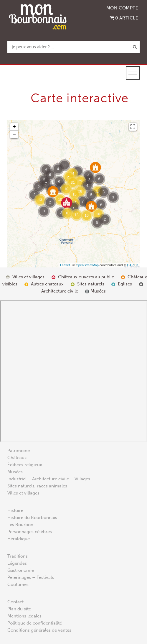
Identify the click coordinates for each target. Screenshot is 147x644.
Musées (15, 472)
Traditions (18, 556)
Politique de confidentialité (35, 623)
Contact (15, 602)
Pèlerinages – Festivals (31, 577)
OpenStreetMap (87, 265)
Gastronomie (21, 570)
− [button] (14, 134)
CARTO (133, 265)
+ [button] (14, 127)
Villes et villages (23, 493)
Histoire (15, 510)
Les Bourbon (20, 525)
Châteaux (17, 458)
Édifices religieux (25, 465)
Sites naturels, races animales (37, 486)
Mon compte (122, 8)
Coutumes (18, 584)
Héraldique (19, 539)
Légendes (17, 563)
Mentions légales (24, 616)
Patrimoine (19, 451)
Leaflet (65, 265)
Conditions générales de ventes (39, 630)
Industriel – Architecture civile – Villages (49, 479)
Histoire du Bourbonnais (32, 517)
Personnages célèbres (30, 532)
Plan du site (19, 609)
